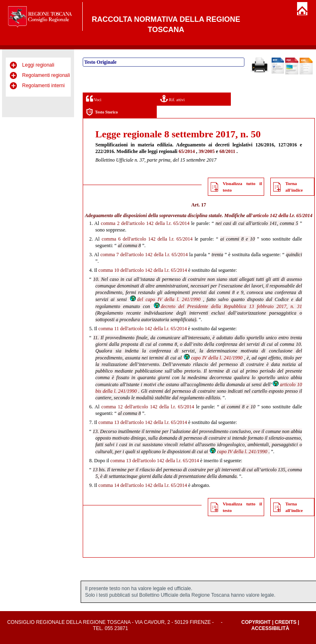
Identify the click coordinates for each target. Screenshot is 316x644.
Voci (94, 98)
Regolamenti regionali (46, 75)
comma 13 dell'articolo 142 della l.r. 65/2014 (143, 422)
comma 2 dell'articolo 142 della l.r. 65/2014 (145, 223)
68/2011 (227, 151)
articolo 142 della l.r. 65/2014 (283, 215)
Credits (286, 622)
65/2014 (187, 151)
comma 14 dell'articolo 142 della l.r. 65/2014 (143, 485)
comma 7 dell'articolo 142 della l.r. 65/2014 (144, 255)
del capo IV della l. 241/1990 (165, 299)
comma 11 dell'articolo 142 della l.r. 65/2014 (143, 329)
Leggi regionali (38, 65)
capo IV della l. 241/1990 (213, 358)
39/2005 (207, 151)
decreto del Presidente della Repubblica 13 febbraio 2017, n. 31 (228, 306)
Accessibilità (270, 628)
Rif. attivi (172, 98)
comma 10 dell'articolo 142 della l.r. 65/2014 (143, 270)
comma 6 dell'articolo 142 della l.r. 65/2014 (147, 239)
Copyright (256, 622)
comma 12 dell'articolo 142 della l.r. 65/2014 (148, 407)
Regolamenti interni (43, 86)
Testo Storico (102, 112)
